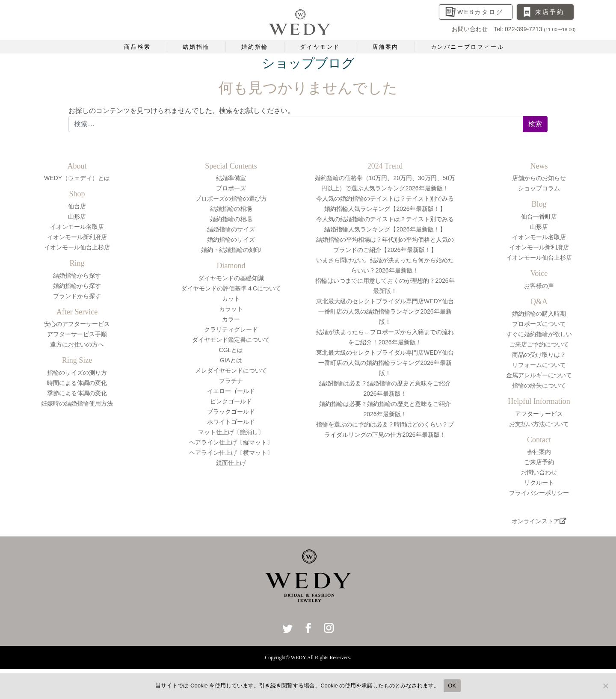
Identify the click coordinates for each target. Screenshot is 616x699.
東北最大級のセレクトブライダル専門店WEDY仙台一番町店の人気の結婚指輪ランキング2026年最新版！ (385, 311)
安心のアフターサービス (77, 324)
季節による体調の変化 (77, 393)
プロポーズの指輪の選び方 (231, 198)
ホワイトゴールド (231, 422)
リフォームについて (539, 365)
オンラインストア (539, 521)
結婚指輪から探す (77, 275)
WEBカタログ (480, 12)
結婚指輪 (196, 47)
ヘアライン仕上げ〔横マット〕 (231, 453)
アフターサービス (539, 414)
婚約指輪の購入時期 (539, 314)
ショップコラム (539, 188)
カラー (231, 319)
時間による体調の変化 (77, 383)
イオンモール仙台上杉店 (77, 247)
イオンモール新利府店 (77, 237)
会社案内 (539, 452)
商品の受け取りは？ (539, 355)
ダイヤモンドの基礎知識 (231, 278)
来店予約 (549, 12)
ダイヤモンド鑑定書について (231, 340)
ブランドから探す (77, 296)
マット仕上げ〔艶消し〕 (231, 432)
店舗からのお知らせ (539, 178)
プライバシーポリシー (539, 493)
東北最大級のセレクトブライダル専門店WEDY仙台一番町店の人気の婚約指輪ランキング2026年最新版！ (385, 363)
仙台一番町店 (539, 216)
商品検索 (137, 47)
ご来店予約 (539, 462)
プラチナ (231, 381)
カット (231, 299)
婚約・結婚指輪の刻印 (231, 250)
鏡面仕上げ (231, 463)
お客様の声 (539, 286)
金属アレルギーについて (539, 375)
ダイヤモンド (320, 47)
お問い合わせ (539, 472)
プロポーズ (231, 188)
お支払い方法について (539, 424)
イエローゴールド (231, 391)
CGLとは (231, 350)
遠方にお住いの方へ (77, 344)
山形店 (77, 216)
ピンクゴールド (231, 401)
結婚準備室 (231, 178)
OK (452, 686)
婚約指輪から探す (77, 286)
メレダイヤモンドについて (231, 370)
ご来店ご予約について (539, 344)
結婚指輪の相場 (231, 209)
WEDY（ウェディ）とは (77, 178)
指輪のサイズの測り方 (77, 373)
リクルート (539, 483)
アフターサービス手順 (77, 334)
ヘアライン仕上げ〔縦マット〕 (231, 442)
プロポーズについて (539, 324)
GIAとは (231, 360)
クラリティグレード (231, 329)
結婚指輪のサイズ (231, 229)
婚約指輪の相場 (231, 219)
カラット (231, 309)
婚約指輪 (255, 47)
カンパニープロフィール (468, 47)
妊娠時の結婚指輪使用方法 (77, 403)
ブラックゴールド (231, 412)
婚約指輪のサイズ (231, 240)
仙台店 (77, 206)
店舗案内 (385, 47)
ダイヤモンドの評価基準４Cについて (231, 288)
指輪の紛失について (539, 385)
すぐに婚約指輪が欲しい (539, 334)
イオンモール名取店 (77, 227)
